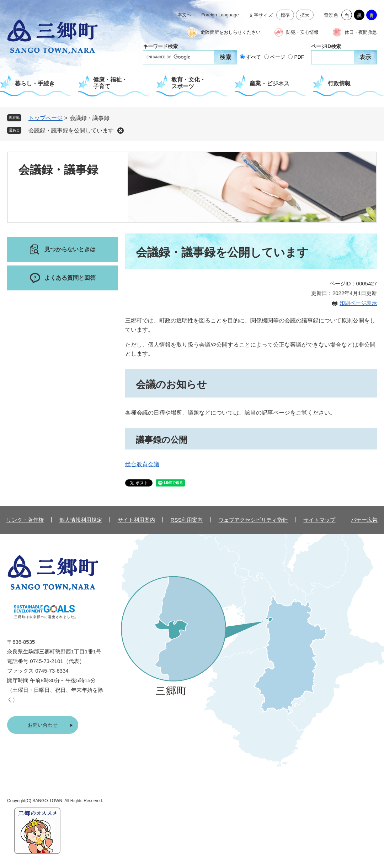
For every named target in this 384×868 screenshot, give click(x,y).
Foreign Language (220, 15)
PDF (299, 57)
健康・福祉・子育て (110, 83)
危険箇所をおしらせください (231, 32)
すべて (254, 57)
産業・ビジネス (270, 83)
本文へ (184, 15)
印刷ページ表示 (358, 303)
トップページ (46, 118)
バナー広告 (364, 520)
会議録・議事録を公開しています (71, 130)
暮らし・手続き (35, 83)
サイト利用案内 (136, 520)
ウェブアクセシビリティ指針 (253, 520)
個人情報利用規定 (81, 520)
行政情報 (339, 83)
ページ (278, 57)
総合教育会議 (142, 464)
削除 (121, 131)
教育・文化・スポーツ (188, 83)
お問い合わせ (43, 725)
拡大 (305, 15)
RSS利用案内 (187, 520)
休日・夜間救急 (361, 32)
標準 (285, 15)
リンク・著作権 (25, 520)
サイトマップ (319, 520)
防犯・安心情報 (302, 32)
